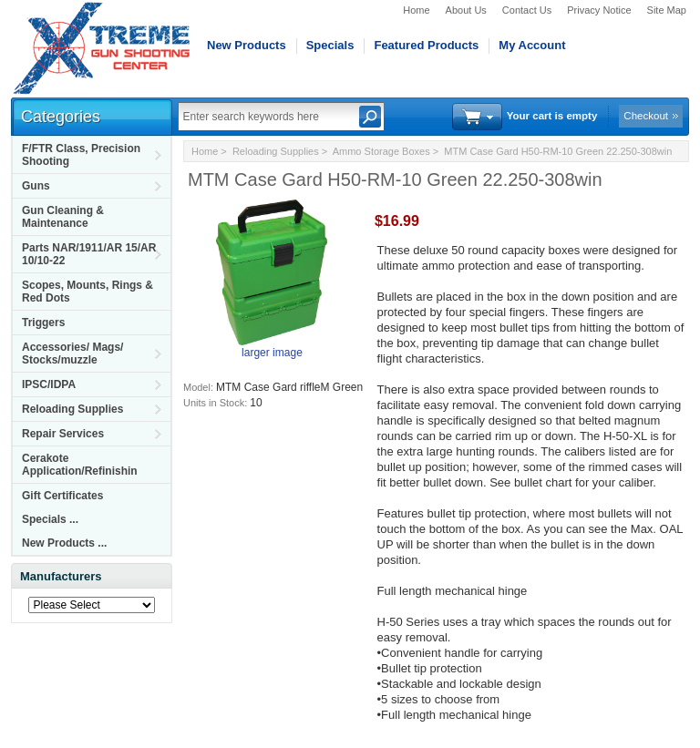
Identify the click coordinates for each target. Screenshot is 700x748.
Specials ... (50, 519)
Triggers (43, 323)
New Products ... (64, 543)
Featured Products (426, 45)
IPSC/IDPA (49, 384)
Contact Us (527, 10)
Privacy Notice (599, 10)
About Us (466, 10)
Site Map (667, 10)
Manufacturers (61, 576)
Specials (330, 45)
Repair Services (63, 434)
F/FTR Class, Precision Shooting (81, 155)
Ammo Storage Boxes (381, 151)
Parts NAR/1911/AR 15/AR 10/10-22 (89, 254)
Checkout (646, 116)
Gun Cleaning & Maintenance (63, 217)
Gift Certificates (62, 496)
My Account (532, 45)
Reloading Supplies (72, 409)
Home (416, 10)
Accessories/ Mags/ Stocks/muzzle (72, 354)
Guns (36, 186)
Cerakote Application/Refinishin (80, 465)
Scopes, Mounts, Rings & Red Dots (87, 292)
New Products (247, 45)
